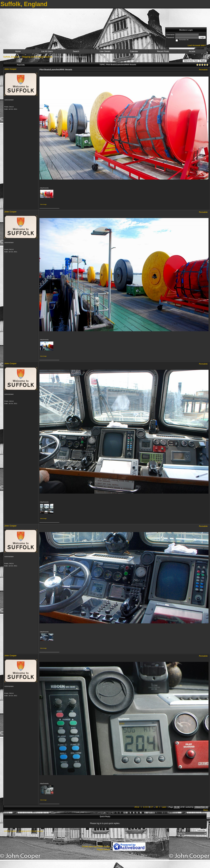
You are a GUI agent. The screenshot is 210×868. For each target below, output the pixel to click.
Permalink (203, 70)
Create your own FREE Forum (96, 847)
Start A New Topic (191, 61)
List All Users (47, 51)
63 (157, 807)
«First (137, 807)
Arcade (192, 51)
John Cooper (10, 69)
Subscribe (201, 830)
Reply (203, 61)
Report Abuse (104, 849)
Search (76, 51)
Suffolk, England (11, 57)
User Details (105, 51)
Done (206, 810)
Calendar (134, 51)
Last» (164, 807)
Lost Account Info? (197, 45)
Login (202, 37)
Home (18, 51)
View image (43, 204)
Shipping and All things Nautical (37, 57)
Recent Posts (163, 51)
